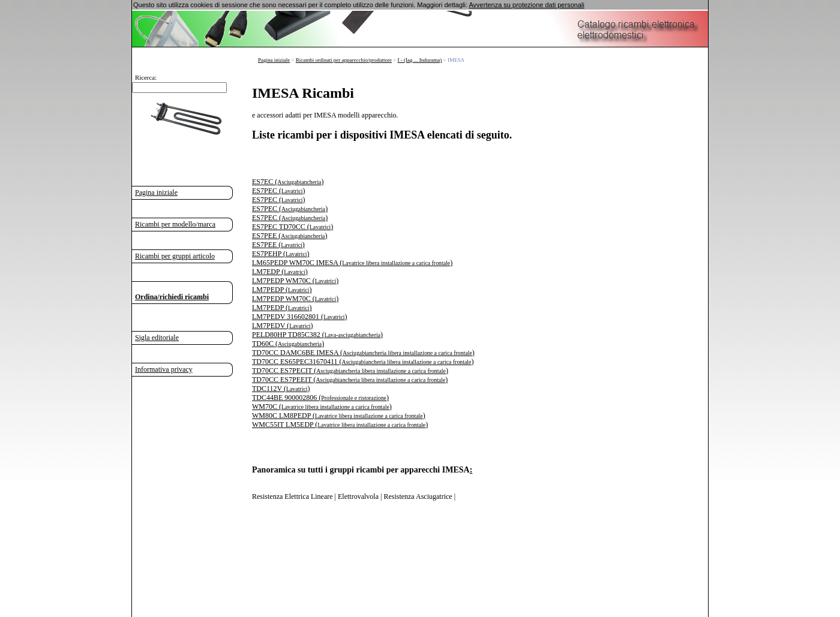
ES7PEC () (278, 191)
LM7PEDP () (282, 290)
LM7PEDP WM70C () (295, 281)
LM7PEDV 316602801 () (300, 317)
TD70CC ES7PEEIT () (350, 380)
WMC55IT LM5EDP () (340, 425)
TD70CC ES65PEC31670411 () (363, 362)
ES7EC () (288, 182)
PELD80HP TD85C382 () (317, 335)
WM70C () (322, 407)
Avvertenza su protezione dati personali (526, 5)
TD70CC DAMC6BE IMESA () (363, 353)
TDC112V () (281, 389)
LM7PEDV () (283, 326)
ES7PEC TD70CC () (292, 227)
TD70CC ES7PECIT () (350, 371)
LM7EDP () (280, 272)
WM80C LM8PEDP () (339, 416)
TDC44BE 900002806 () (320, 398)
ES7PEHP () (280, 254)
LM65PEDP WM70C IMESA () (352, 263)
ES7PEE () (289, 236)
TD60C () (288, 344)
